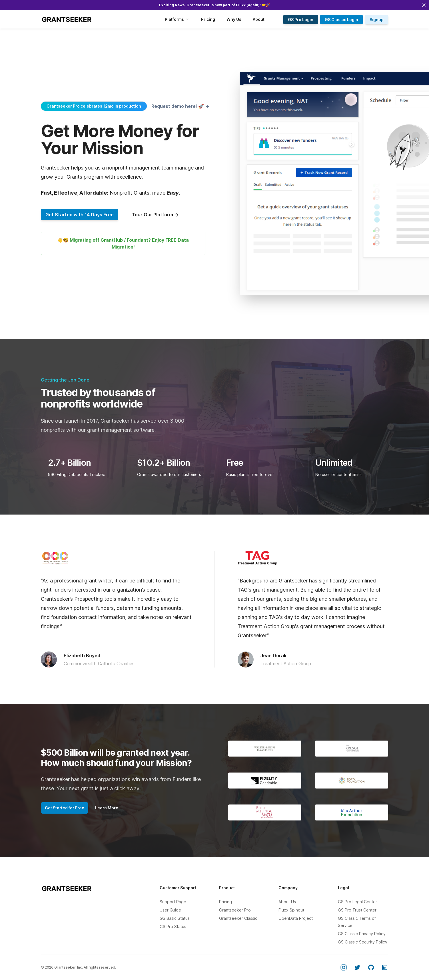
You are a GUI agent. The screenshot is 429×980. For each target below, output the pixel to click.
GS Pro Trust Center (357, 910)
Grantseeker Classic (238, 918)
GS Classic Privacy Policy (362, 934)
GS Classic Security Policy (363, 942)
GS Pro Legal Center (357, 902)
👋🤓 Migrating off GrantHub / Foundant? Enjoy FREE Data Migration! (123, 243)
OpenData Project (296, 918)
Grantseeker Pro (235, 910)
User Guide (170, 910)
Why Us (234, 19)
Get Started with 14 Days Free (80, 215)
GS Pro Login (301, 20)
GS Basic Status (175, 918)
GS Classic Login (341, 20)
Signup (377, 20)
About (259, 19)
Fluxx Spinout (291, 910)
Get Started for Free (65, 808)
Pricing (208, 19)
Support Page (173, 902)
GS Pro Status (173, 926)
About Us (287, 902)
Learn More (109, 808)
